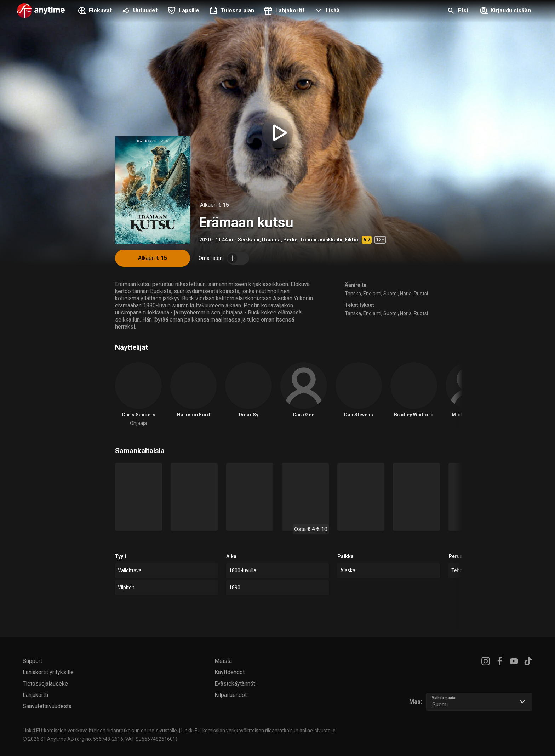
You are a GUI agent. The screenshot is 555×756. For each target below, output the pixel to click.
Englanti (372, 294)
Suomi (391, 294)
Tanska (353, 294)
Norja (406, 294)
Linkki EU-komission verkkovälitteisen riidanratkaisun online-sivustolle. (100, 731)
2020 (205, 240)
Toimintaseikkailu (321, 240)
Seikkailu (249, 240)
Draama (271, 240)
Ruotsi (421, 294)
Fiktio (351, 240)
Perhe (290, 240)
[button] (326, 11)
